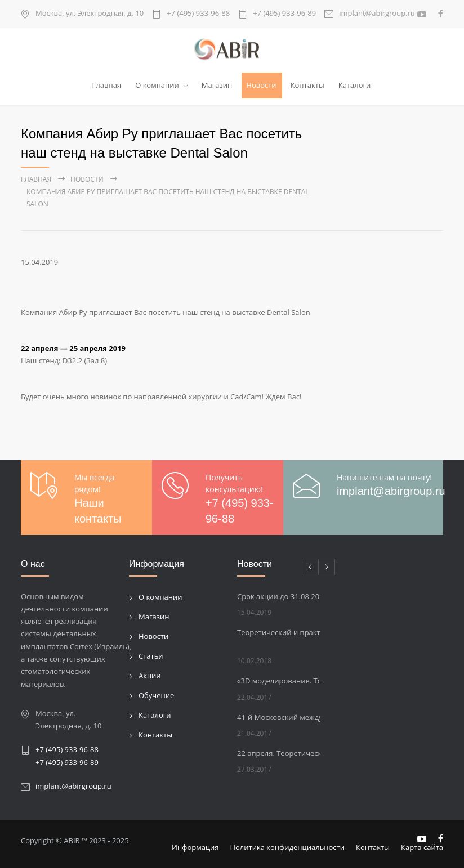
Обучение (156, 695)
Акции (150, 676)
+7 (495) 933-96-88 (198, 14)
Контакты (307, 85)
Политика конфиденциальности (287, 847)
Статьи (151, 656)
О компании (157, 85)
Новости (261, 85)
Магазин (217, 85)
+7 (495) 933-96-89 (284, 14)
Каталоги (355, 85)
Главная (107, 85)
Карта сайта (422, 847)
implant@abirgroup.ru (377, 14)
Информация (195, 847)
